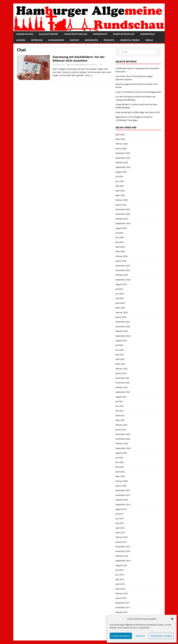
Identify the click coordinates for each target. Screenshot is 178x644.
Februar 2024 (122, 256)
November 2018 (123, 551)
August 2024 (121, 228)
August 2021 (121, 397)
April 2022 (120, 359)
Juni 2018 (120, 575)
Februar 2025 (122, 200)
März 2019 (120, 533)
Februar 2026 (122, 144)
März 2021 (120, 420)
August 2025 (121, 172)
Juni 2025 (120, 181)
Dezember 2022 (123, 322)
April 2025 (120, 191)
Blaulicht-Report (49, 34)
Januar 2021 (121, 429)
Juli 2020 (119, 458)
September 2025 (123, 167)
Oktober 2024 (122, 219)
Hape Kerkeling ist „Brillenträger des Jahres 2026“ (138, 112)
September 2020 (123, 448)
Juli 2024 (119, 233)
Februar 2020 (122, 481)
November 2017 (123, 607)
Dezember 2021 (123, 378)
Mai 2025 (120, 186)
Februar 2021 (122, 425)
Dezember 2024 (123, 209)
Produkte (109, 40)
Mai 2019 (120, 523)
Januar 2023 (121, 317)
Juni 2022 (120, 350)
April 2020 (120, 472)
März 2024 (120, 251)
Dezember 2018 (123, 547)
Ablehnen (140, 636)
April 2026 (120, 134)
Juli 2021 (119, 401)
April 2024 (120, 247)
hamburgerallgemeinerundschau (83, 65)
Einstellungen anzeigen (161, 636)
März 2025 (120, 195)
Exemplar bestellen (124, 34)
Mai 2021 (120, 411)
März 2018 (120, 589)
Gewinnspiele (148, 34)
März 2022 (120, 364)
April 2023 (120, 303)
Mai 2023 (120, 298)
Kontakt (74, 40)
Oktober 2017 (122, 612)
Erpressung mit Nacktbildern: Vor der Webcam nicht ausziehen (79, 59)
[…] (91, 75)
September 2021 (123, 392)
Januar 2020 (121, 486)
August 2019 (121, 509)
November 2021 (123, 383)
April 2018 (120, 584)
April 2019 (120, 528)
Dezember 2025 (123, 153)
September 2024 (123, 223)
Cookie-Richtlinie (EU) (76, 34)
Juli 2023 (119, 289)
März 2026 (120, 139)
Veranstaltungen (130, 40)
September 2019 (123, 504)
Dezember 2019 (123, 490)
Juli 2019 (119, 514)
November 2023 (123, 270)
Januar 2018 (121, 598)
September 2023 (123, 280)
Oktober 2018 (122, 556)
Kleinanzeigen (56, 40)
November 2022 (123, 326)
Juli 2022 (119, 345)
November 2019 (123, 495)
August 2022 (121, 341)
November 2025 (123, 158)
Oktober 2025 (122, 163)
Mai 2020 (120, 467)
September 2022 (123, 336)
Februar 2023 (122, 312)
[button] (172, 619)
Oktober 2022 (122, 331)
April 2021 (120, 415)
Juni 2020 (120, 462)
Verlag (149, 40)
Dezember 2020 (123, 434)
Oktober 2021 (122, 387)
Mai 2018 (120, 579)
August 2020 (121, 453)
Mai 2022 (120, 355)
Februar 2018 (122, 593)
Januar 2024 (121, 261)
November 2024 (123, 214)
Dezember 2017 (123, 603)
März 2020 (120, 476)
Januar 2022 (121, 373)
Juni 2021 (120, 406)
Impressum (37, 40)
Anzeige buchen (25, 34)
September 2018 (123, 561)
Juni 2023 (120, 294)
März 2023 (120, 308)
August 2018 (121, 565)
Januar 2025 (121, 205)
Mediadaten (91, 40)
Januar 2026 (121, 148)
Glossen (21, 40)
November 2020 (123, 439)
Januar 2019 (121, 542)
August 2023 (121, 284)
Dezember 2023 (123, 266)
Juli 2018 (119, 570)
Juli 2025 (119, 177)
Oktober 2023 (122, 275)
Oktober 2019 (122, 500)
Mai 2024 (120, 242)
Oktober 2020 (122, 443)
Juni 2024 (120, 237)
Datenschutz (100, 34)
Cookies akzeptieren (121, 636)
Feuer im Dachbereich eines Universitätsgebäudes (138, 92)
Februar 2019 (122, 537)
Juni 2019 (120, 519)
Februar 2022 (122, 369)
